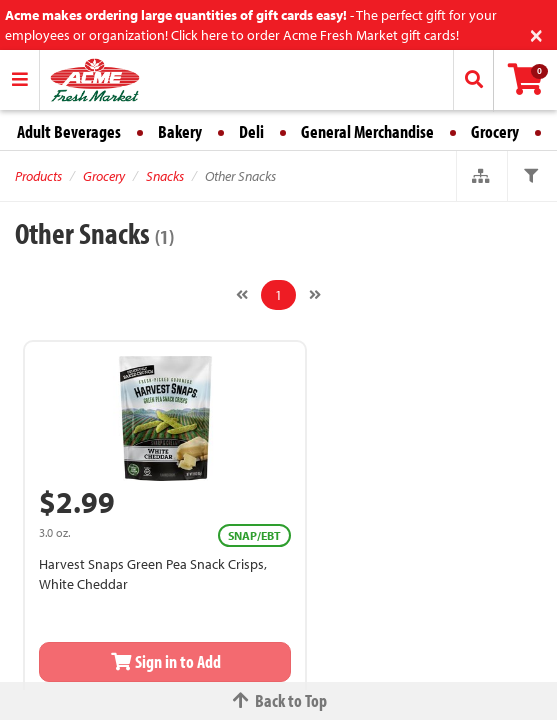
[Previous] (242, 295)
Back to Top (279, 700)
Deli (251, 131)
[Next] (315, 295)
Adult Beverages (69, 131)
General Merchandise (367, 131)
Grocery (495, 131)
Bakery (180, 131)
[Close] (536, 33)
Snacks (165, 176)
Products (38, 176)
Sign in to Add (165, 661)
